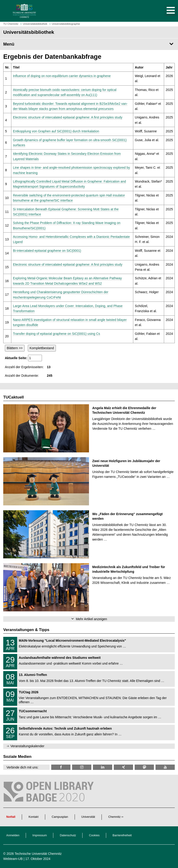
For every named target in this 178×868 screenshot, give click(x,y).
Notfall (11, 817)
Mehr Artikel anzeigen (91, 619)
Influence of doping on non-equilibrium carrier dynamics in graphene (62, 76)
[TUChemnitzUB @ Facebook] (61, 767)
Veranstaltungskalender (27, 746)
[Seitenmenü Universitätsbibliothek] (89, 44)
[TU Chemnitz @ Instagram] (82, 767)
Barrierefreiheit (122, 835)
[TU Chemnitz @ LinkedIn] (103, 767)
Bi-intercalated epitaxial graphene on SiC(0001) (47, 251)
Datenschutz (68, 835)
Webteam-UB (13, 859)
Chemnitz (114, 817)
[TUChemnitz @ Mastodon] (144, 767)
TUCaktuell (14, 397)
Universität (88, 817)
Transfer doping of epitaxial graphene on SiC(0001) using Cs (57, 334)
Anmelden (13, 835)
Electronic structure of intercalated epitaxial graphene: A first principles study (68, 117)
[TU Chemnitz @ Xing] (123, 767)
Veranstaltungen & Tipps (26, 630)
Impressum (40, 835)
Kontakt (33, 817)
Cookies (94, 835)
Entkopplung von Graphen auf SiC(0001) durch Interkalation (56, 131)
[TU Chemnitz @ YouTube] (165, 767)
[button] (166, 11)
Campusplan (60, 817)
